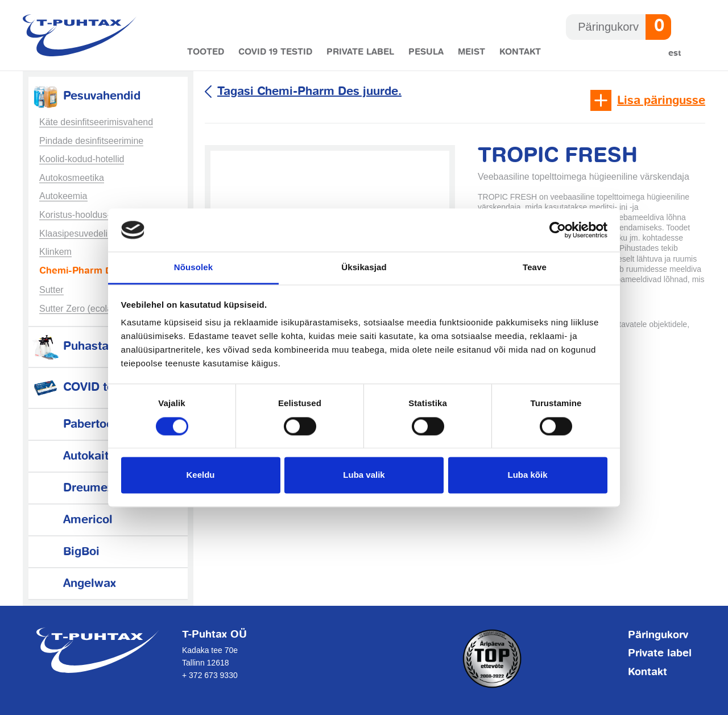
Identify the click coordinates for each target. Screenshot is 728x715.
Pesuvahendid (86, 96)
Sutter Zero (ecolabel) (83, 309)
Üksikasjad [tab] (364, 268)
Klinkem (55, 252)
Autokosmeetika (72, 178)
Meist (471, 52)
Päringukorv (658, 635)
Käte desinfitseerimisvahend (96, 122)
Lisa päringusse (661, 101)
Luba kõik (527, 475)
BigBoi (65, 552)
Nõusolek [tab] (193, 268)
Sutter (51, 290)
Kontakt (520, 52)
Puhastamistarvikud (102, 347)
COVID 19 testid (275, 52)
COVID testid (83, 388)
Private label (360, 52)
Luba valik (364, 475)
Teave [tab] (535, 268)
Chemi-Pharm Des (81, 271)
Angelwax (74, 584)
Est (675, 53)
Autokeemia (63, 196)
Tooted (206, 52)
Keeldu (200, 475)
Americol (72, 520)
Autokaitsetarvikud (99, 456)
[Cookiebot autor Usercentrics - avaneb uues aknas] (558, 230)
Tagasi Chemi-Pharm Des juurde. (309, 92)
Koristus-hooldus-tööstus (89, 215)
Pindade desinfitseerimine (91, 141)
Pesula (426, 52)
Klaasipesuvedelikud (81, 233)
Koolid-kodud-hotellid (82, 159)
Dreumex (72, 488)
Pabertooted (81, 425)
